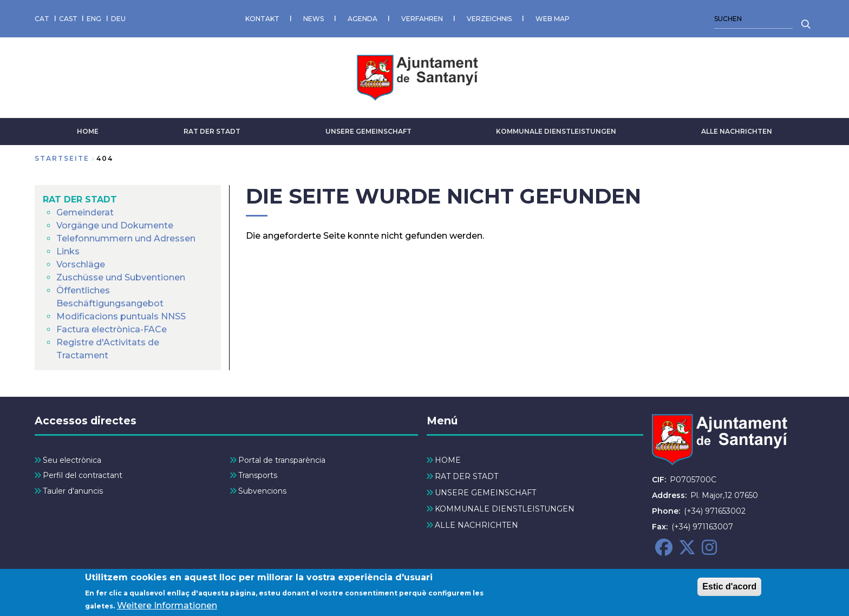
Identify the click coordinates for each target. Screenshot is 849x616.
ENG (94, 19)
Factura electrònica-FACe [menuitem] (112, 329)
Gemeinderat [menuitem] (85, 212)
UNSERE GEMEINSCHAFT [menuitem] (485, 493)
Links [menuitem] (68, 251)
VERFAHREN (422, 19)
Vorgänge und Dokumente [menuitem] (115, 225)
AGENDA (363, 19)
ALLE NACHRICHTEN (737, 131)
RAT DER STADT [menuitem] (80, 199)
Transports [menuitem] (258, 475)
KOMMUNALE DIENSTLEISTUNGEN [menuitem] (505, 509)
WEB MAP (553, 19)
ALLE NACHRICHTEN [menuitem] (476, 525)
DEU (118, 19)
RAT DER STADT (212, 131)
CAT (42, 19)
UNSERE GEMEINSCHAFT (368, 131)
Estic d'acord (729, 591)
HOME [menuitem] (448, 460)
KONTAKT (262, 19)
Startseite (62, 158)
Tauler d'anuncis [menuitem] (73, 491)
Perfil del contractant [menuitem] (83, 475)
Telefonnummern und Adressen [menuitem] (126, 238)
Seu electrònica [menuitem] (72, 460)
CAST (68, 19)
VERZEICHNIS (489, 19)
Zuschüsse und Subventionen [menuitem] (121, 277)
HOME (88, 131)
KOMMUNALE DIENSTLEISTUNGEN (556, 131)
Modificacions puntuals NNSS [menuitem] (121, 316)
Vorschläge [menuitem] (81, 264)
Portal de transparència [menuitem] (282, 460)
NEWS (314, 19)
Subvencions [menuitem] (262, 491)
